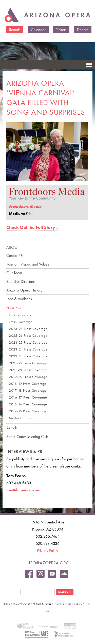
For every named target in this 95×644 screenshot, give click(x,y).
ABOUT (13, 247)
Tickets (61, 30)
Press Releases (20, 315)
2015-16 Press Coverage (28, 404)
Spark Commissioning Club (27, 437)
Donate (83, 30)
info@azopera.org (48, 563)
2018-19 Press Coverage (28, 384)
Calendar (38, 30)
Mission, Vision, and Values (28, 264)
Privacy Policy (48, 551)
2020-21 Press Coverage (28, 370)
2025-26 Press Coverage (28, 336)
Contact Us (15, 255)
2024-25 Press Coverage (28, 342)
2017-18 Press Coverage (28, 391)
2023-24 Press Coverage (28, 349)
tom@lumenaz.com (23, 490)
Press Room (15, 307)
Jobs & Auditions (19, 299)
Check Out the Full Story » (33, 227)
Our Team (14, 273)
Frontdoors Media (25, 206)
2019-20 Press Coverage (28, 377)
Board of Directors (21, 281)
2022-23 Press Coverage (28, 356)
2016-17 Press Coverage (28, 397)
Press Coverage (21, 322)
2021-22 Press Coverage (28, 363)
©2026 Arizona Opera (18, 604)
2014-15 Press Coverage (28, 411)
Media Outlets (20, 418)
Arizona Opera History (24, 290)
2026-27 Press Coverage (28, 329)
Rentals (15, 30)
